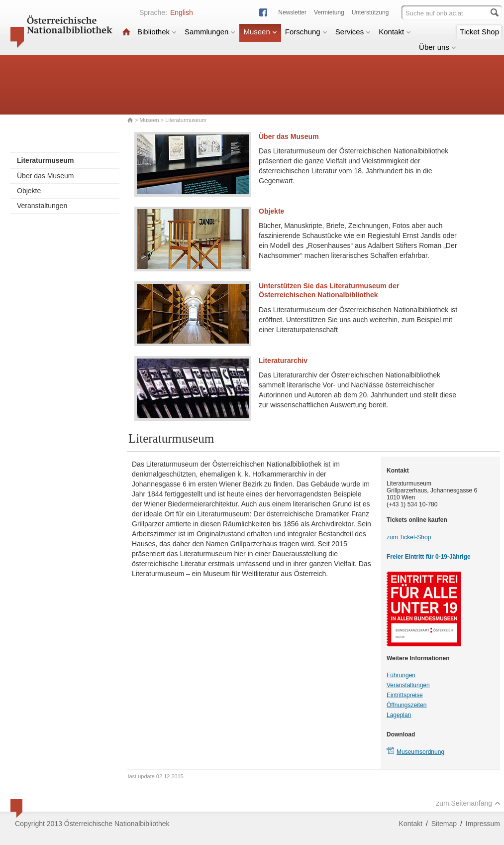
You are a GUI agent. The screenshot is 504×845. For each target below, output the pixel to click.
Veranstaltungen (42, 206)
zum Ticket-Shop (409, 537)
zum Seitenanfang (468, 803)
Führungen (401, 675)
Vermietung (329, 12)
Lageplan (399, 715)
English (182, 12)
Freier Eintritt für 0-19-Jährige (429, 557)
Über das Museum (45, 176)
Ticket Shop (479, 32)
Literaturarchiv (283, 361)
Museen (260, 32)
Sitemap (444, 824)
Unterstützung (370, 12)
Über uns (438, 47)
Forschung (306, 32)
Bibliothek (157, 32)
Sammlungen (210, 32)
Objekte (29, 191)
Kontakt (395, 32)
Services (353, 32)
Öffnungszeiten (407, 705)
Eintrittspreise (405, 695)
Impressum (483, 824)
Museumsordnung (420, 752)
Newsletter (292, 12)
